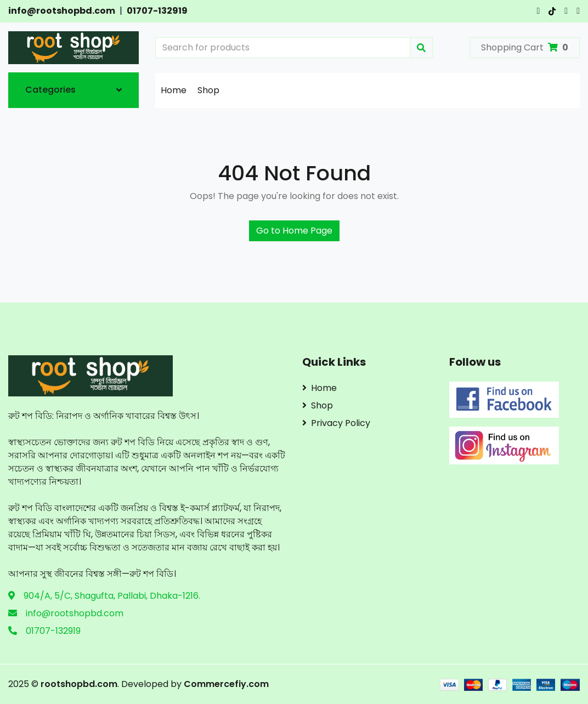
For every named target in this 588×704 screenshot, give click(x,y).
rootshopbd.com (79, 684)
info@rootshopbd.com (62, 11)
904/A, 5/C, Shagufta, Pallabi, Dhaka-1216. (112, 596)
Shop (208, 90)
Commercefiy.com (225, 684)
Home (174, 90)
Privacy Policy (336, 423)
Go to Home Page (294, 231)
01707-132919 (157, 11)
